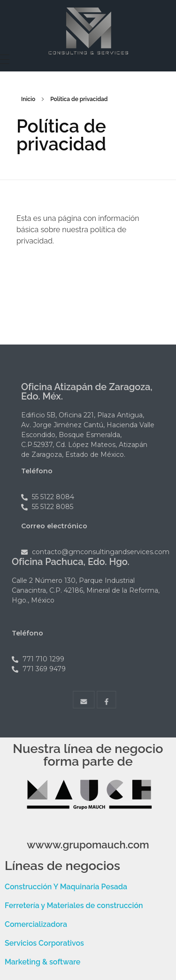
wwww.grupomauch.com (88, 845)
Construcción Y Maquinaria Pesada (66, 887)
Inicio (28, 99)
